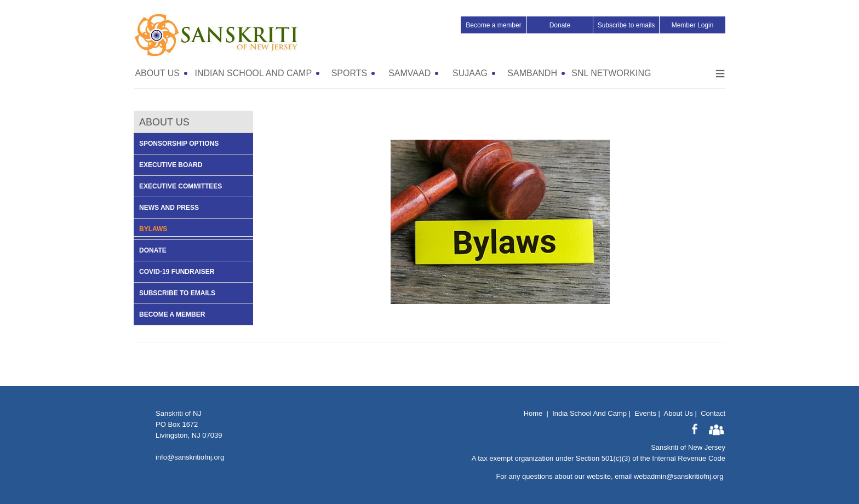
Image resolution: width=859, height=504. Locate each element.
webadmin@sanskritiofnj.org (679, 476)
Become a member (493, 25)
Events (645, 413)
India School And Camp (589, 413)
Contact (713, 413)
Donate (560, 25)
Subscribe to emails (626, 25)
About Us (678, 413)
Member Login (693, 25)
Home (533, 413)
